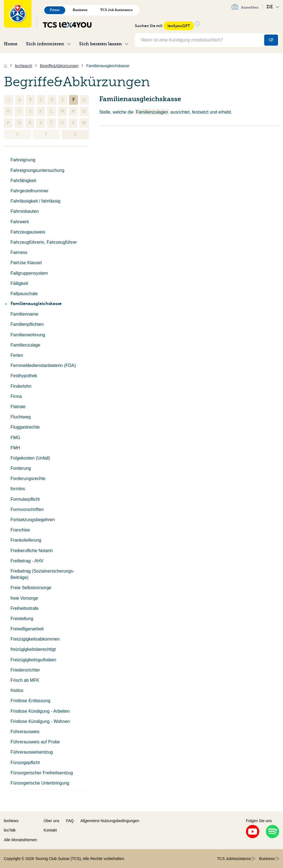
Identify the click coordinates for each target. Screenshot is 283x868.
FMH (15, 448)
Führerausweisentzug (32, 752)
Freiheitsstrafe (24, 608)
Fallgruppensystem (29, 273)
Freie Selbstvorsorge (31, 588)
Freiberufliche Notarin (32, 551)
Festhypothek (24, 376)
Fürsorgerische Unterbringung (40, 783)
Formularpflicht (25, 499)
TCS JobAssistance (236, 859)
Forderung (21, 468)
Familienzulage (25, 345)
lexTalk (10, 830)
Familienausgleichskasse (33, 304)
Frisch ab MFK (25, 680)
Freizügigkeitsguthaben (33, 660)
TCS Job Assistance (116, 10)
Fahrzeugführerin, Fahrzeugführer (44, 242)
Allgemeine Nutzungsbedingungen (110, 821)
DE (273, 7)
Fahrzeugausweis (28, 232)
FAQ (70, 821)
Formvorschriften (27, 509)
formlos (18, 489)
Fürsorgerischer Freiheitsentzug (42, 773)
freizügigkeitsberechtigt (33, 649)
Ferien (17, 355)
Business (80, 10)
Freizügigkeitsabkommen (35, 639)
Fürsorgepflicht (25, 763)
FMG (15, 438)
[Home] (6, 66)
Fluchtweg (21, 417)
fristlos (17, 690)
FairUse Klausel (26, 263)
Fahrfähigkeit (23, 181)
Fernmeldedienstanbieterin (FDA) (43, 365)
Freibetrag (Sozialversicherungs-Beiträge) (42, 574)
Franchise (20, 530)
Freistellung (22, 619)
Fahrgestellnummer (30, 191)
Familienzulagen (152, 112)
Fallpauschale (24, 294)
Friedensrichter (25, 670)
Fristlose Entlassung (30, 701)
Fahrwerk (20, 222)
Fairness (19, 252)
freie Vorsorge (24, 598)
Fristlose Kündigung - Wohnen (40, 721)
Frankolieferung (26, 540)
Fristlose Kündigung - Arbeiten (40, 711)
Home (11, 44)
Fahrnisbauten (25, 211)
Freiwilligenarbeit (27, 629)
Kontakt (50, 830)
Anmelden (245, 7)
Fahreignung (23, 160)
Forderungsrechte (28, 478)
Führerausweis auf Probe (35, 742)
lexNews (11, 821)
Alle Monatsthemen (20, 840)
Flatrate (18, 407)
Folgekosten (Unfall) (30, 458)
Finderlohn (21, 386)
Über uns (52, 821)
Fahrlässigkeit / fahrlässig (36, 201)
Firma (16, 396)
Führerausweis (25, 732)
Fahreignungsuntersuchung (37, 170)
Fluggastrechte (25, 427)
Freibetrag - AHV (27, 561)
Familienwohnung (28, 335)
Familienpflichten (27, 324)
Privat (55, 10)
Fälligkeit (19, 283)
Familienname (24, 314)
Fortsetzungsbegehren (33, 520)
